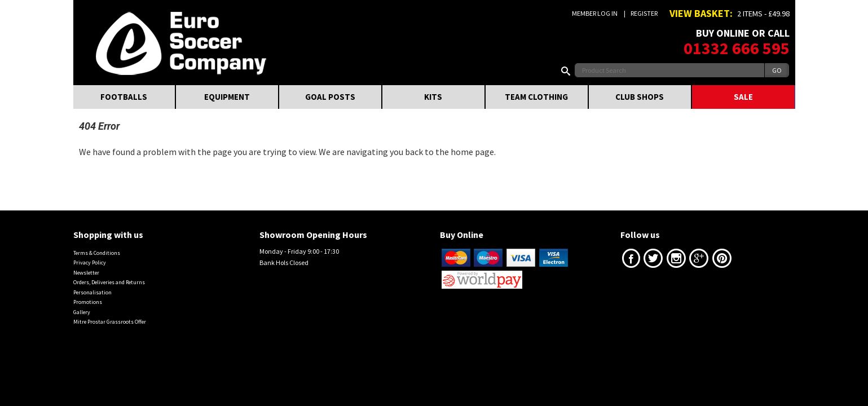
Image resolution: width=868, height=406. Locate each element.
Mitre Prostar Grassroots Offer (110, 322)
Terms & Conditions (97, 253)
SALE (743, 97)
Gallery (82, 312)
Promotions (88, 302)
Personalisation (92, 292)
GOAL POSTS (330, 97)
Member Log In (595, 13)
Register (644, 13)
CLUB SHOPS (640, 97)
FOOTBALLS (124, 97)
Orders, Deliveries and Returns (109, 282)
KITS (433, 97)
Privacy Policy (90, 262)
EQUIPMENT (227, 97)
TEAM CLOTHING (536, 97)
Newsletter (86, 273)
